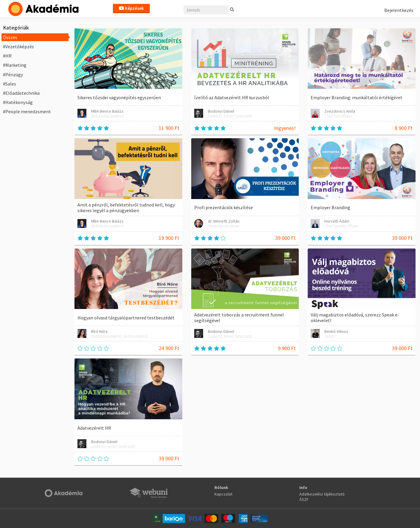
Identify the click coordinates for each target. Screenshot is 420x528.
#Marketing (15, 65)
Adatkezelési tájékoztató (322, 494)
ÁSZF (304, 499)
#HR (7, 56)
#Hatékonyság (18, 102)
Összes (10, 37)
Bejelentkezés (399, 10)
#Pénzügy (13, 74)
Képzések (131, 8)
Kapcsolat (223, 494)
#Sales (10, 84)
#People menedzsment (27, 111)
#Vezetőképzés (18, 46)
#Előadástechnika (21, 93)
